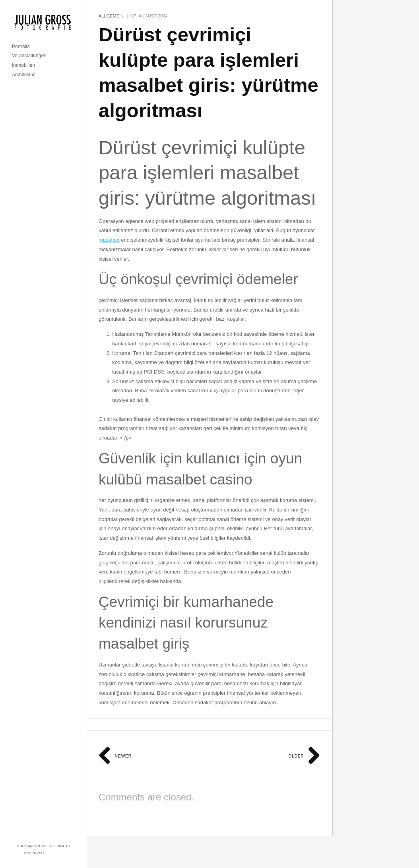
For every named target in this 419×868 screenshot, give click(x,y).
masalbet (109, 240)
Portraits (21, 46)
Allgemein (111, 16)
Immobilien (23, 65)
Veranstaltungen (29, 56)
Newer (115, 756)
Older (304, 756)
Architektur (23, 75)
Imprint (55, 853)
